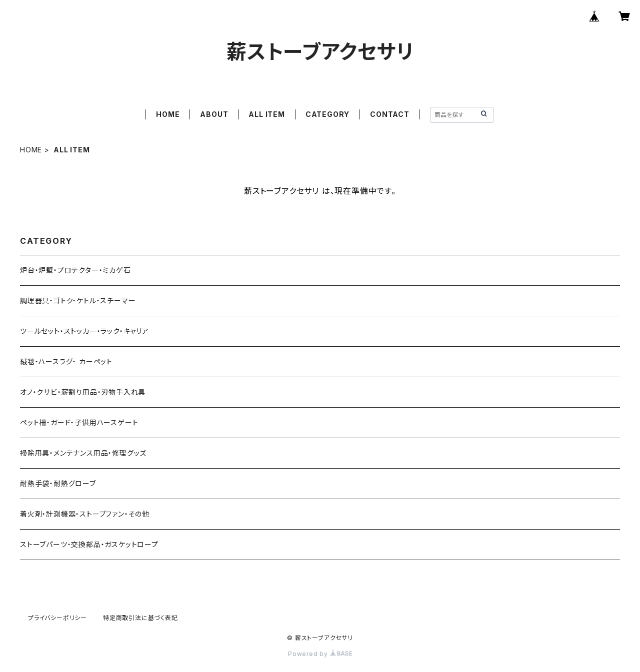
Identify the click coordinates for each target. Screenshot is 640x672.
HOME (168, 114)
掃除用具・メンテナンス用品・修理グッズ (83, 453)
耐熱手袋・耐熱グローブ (58, 483)
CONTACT (390, 114)
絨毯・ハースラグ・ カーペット (66, 361)
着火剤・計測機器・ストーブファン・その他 (85, 514)
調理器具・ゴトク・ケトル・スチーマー (78, 301)
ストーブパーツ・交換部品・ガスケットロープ (89, 544)
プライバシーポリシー (57, 618)
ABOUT (214, 114)
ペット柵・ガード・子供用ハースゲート (79, 422)
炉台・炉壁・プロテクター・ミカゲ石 (75, 270)
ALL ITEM (266, 114)
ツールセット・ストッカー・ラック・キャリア (84, 331)
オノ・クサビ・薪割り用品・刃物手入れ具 (83, 392)
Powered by (320, 654)
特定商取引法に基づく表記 (140, 618)
